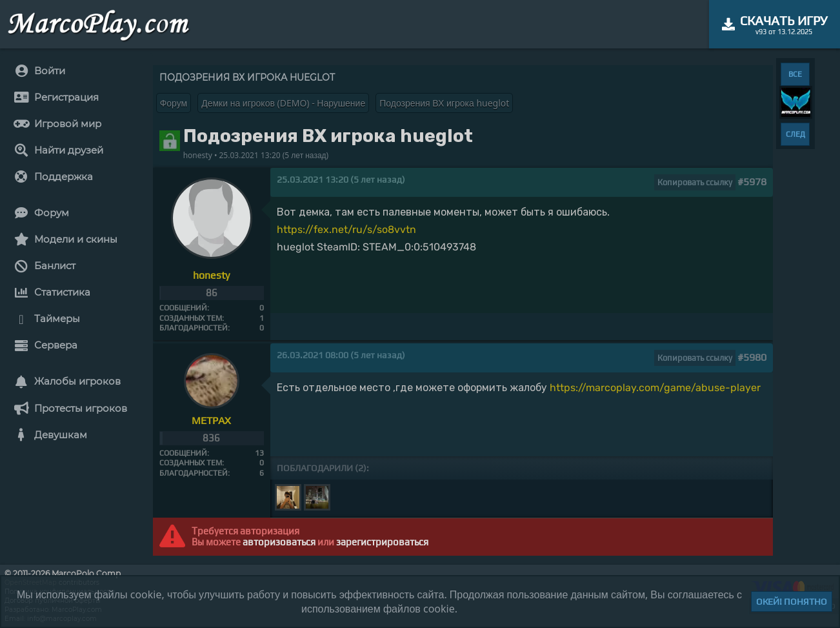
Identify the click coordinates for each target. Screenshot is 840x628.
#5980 (752, 357)
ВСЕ (795, 74)
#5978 (752, 182)
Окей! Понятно (792, 602)
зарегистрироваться (382, 542)
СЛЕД (795, 134)
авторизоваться (279, 542)
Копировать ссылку (695, 182)
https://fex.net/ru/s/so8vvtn (346, 229)
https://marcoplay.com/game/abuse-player (655, 388)
